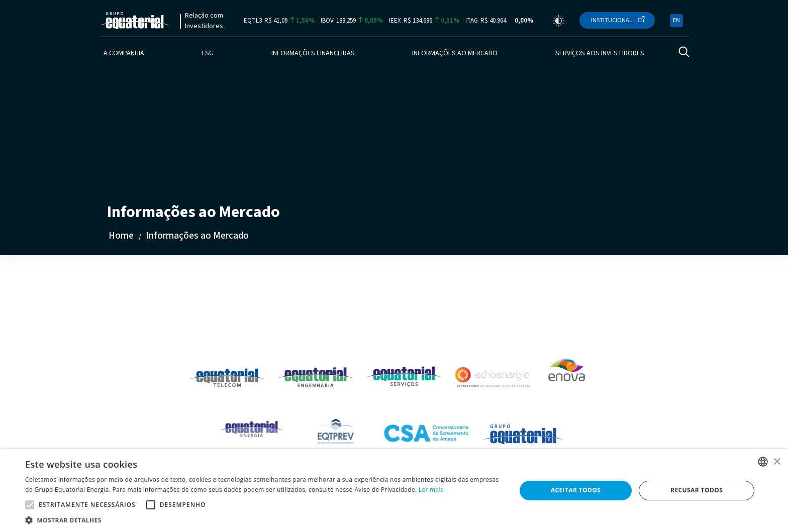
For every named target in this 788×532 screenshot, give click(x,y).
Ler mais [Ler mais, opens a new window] (431, 490)
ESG (208, 53)
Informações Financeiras (313, 53)
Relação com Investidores (204, 21)
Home (121, 236)
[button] (263, 520)
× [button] (777, 461)
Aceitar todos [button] (576, 490)
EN (676, 20)
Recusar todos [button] (697, 490)
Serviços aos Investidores (600, 53)
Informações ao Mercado (455, 53)
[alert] (394, 491)
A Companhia (124, 53)
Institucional (612, 20)
